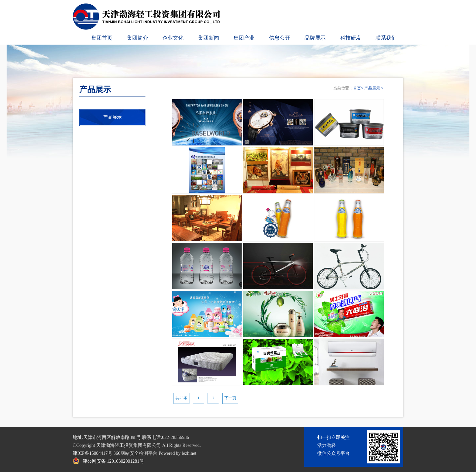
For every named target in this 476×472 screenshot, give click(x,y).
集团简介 (138, 38)
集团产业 (244, 38)
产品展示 (372, 88)
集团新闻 (209, 38)
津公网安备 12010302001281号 (113, 461)
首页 (357, 88)
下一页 (230, 398)
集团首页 (102, 38)
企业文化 (173, 38)
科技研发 (351, 38)
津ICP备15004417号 (93, 453)
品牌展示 (315, 38)
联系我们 (386, 38)
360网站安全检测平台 (135, 453)
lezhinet (189, 453)
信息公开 (280, 38)
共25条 (181, 398)
